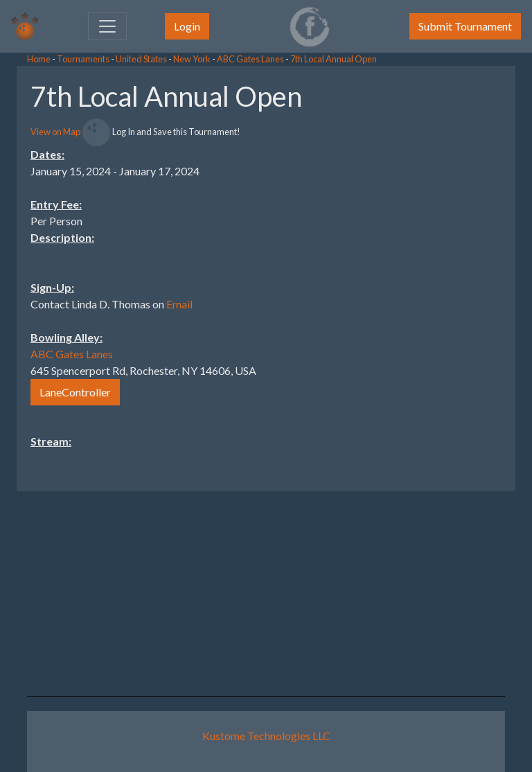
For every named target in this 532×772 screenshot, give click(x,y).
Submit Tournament (465, 26)
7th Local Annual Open (334, 59)
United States (141, 59)
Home (39, 59)
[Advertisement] (421, 274)
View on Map (55, 132)
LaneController (75, 392)
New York (192, 59)
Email (179, 304)
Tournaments (83, 59)
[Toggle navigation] (107, 26)
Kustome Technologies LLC (266, 736)
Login (187, 26)
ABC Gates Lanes (250, 59)
